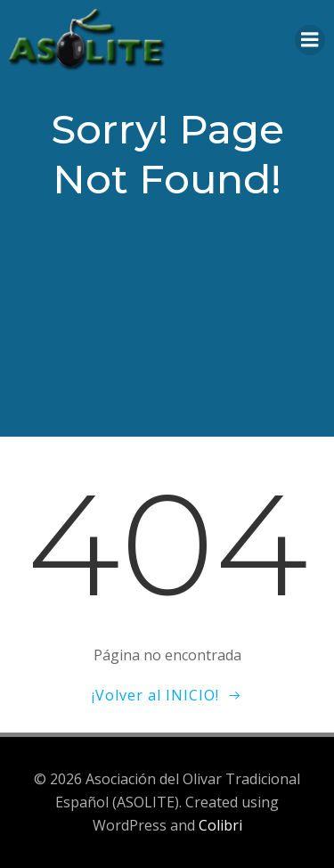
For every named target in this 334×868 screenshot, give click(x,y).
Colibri (220, 825)
